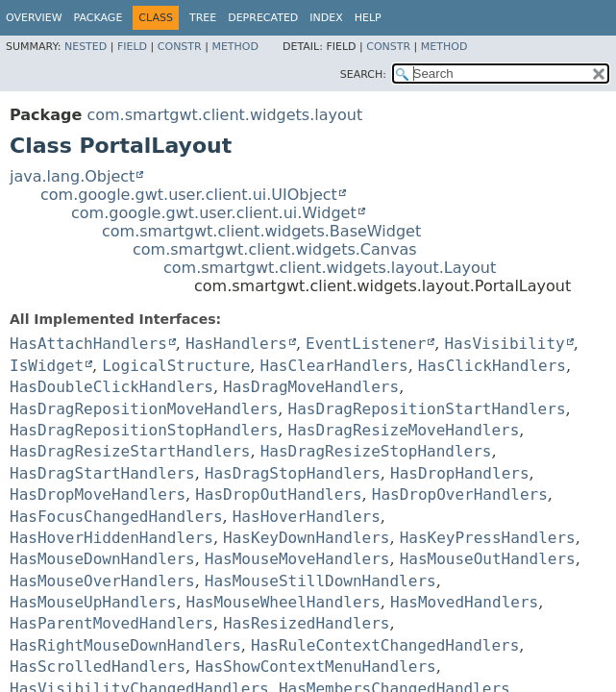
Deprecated (263, 18)
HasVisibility (504, 344)
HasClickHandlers (492, 366)
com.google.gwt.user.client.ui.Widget (214, 213)
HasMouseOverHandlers (102, 581)
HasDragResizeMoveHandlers (404, 430)
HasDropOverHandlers (460, 494)
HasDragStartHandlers (102, 473)
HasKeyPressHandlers (488, 538)
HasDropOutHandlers (278, 494)
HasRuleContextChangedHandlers (385, 645)
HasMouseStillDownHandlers (320, 581)
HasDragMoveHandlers (311, 387)
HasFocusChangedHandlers (116, 517)
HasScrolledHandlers (98, 667)
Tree (203, 18)
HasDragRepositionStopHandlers (144, 430)
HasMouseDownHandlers (102, 559)
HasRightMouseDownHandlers (125, 645)
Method (235, 47)
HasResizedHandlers (306, 623)
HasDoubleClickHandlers (111, 387)
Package (99, 18)
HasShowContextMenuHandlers (315, 667)
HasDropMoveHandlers (98, 494)
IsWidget (47, 366)
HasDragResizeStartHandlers (130, 451)
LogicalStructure (176, 366)
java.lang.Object (72, 176)
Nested (86, 47)
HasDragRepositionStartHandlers (427, 409)
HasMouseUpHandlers (93, 602)
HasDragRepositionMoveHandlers (144, 409)
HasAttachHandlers (88, 344)
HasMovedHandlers (464, 602)
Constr (180, 47)
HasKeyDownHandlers (306, 538)
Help (368, 18)
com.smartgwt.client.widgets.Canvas (275, 249)
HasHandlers (236, 344)
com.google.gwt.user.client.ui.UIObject (189, 195)
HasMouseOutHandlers (488, 559)
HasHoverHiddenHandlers (111, 538)
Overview (34, 18)
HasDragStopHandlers (293, 473)
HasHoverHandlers (307, 517)
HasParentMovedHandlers (111, 623)
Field (132, 47)
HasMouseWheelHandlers (283, 602)
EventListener (366, 344)
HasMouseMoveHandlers (297, 559)
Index (326, 18)
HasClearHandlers (334, 366)
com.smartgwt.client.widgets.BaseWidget (261, 231)
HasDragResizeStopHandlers (376, 451)
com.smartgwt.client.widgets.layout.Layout (330, 268)
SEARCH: (363, 74)
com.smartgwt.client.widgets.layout (224, 115)
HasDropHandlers (460, 473)
